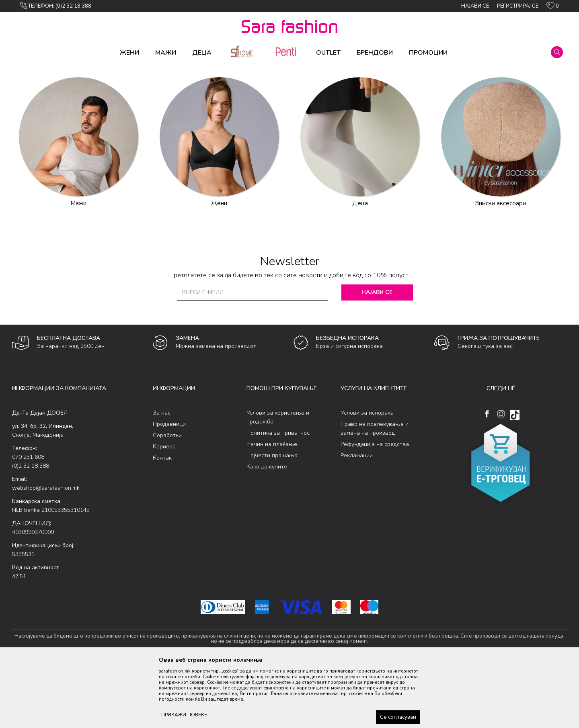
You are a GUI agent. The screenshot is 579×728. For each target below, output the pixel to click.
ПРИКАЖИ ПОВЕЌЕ (184, 715)
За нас (162, 476)
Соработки (167, 498)
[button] (557, 52)
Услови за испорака (367, 476)
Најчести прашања (272, 518)
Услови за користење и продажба (278, 480)
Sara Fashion (27, 68)
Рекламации (357, 518)
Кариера (164, 510)
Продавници (169, 487)
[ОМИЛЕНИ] (553, 7)
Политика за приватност (279, 496)
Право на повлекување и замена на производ (375, 492)
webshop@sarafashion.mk (46, 551)
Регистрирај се (518, 6)
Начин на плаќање (272, 507)
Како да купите (267, 530)
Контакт (164, 521)
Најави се (378, 355)
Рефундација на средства (375, 507)
